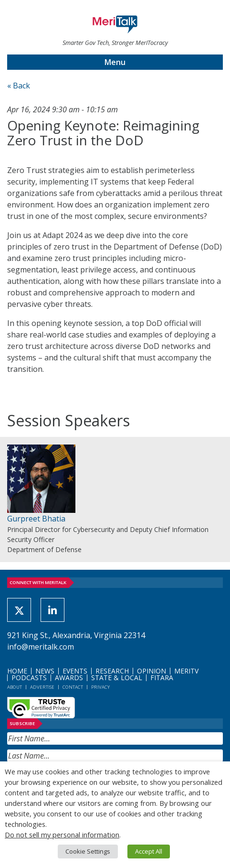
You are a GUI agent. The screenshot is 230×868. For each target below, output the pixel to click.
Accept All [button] (149, 851)
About (15, 687)
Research (112, 671)
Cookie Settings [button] (88, 851)
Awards (69, 678)
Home (17, 671)
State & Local (117, 678)
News (45, 671)
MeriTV (186, 671)
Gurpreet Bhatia (36, 519)
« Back (19, 86)
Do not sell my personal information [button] (62, 835)
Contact (73, 687)
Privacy (100, 687)
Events (75, 671)
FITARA (162, 678)
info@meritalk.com (41, 647)
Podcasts (29, 678)
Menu (115, 62)
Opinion (152, 671)
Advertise (42, 687)
